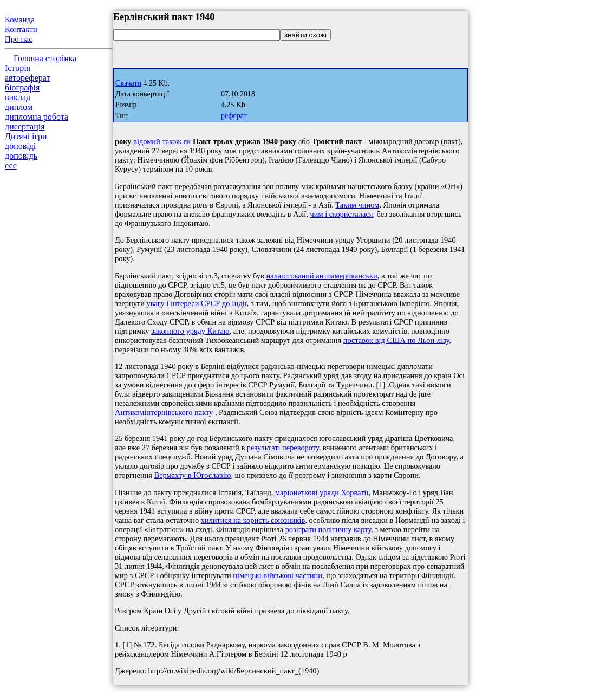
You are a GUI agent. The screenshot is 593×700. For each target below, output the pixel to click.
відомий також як (162, 141)
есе (11, 166)
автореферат (27, 78)
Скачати (128, 83)
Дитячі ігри (26, 136)
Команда (20, 20)
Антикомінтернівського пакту (164, 412)
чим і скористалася (342, 214)
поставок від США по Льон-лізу (396, 340)
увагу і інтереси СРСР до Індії (196, 303)
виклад (18, 97)
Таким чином (357, 205)
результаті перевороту (283, 448)
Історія (18, 68)
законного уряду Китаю (190, 331)
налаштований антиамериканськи (321, 276)
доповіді (20, 146)
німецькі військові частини (278, 575)
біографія (22, 87)
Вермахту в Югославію (193, 475)
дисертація (25, 127)
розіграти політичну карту (328, 529)
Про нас (19, 39)
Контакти (21, 29)
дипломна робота (37, 117)
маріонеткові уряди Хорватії (322, 492)
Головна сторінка (45, 58)
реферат (234, 116)
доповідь (21, 156)
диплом (19, 107)
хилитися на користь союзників (253, 520)
